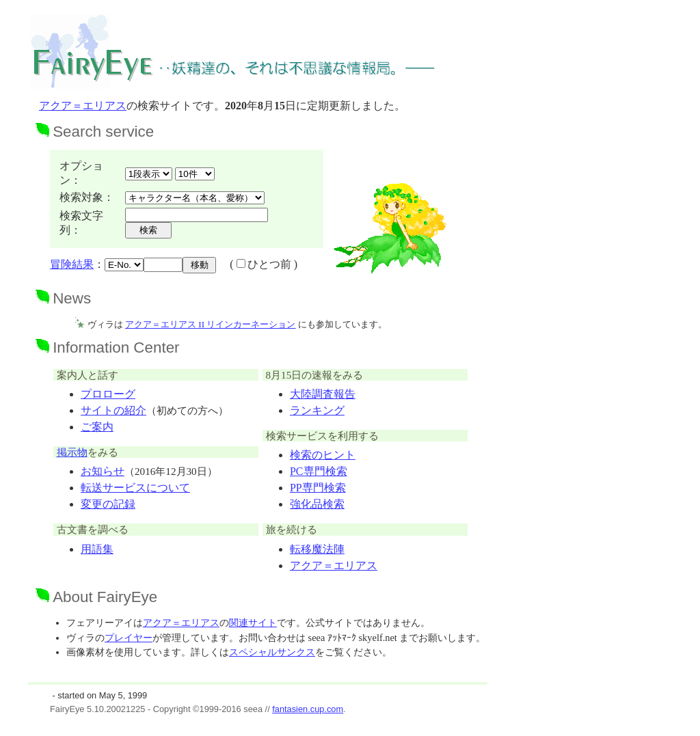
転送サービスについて (135, 488)
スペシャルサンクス (272, 652)
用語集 (97, 549)
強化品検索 (317, 504)
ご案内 (97, 427)
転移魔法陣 (317, 549)
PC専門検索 (319, 471)
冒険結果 (72, 264)
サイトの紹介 (113, 410)
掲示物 (72, 452)
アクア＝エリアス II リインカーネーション (211, 324)
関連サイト (253, 623)
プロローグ (108, 394)
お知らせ (103, 471)
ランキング (317, 410)
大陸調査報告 (323, 394)
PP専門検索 (318, 488)
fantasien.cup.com (308, 709)
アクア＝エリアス (83, 106)
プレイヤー (129, 638)
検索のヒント (323, 455)
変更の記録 (108, 504)
